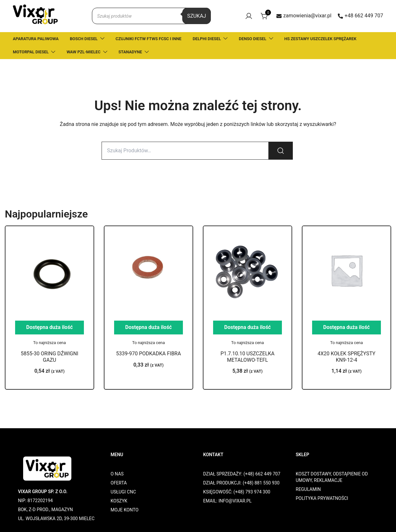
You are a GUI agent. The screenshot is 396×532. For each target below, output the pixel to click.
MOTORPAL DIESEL (31, 52)
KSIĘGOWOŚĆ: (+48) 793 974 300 (237, 492)
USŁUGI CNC (123, 492)
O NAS (117, 474)
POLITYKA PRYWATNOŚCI (322, 498)
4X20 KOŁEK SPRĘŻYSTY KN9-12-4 (346, 357)
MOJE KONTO (125, 510)
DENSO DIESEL (253, 39)
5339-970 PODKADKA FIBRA (148, 354)
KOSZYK (119, 501)
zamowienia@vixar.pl (304, 16)
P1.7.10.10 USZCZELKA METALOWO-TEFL (248, 357)
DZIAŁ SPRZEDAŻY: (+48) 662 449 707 (242, 474)
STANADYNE (130, 52)
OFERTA (119, 483)
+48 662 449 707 (360, 16)
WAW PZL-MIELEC (84, 52)
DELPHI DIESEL (207, 39)
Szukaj (197, 16)
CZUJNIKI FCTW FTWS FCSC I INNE (149, 39)
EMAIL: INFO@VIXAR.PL (227, 501)
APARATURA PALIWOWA (36, 39)
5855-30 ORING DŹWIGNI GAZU (50, 357)
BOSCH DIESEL (84, 39)
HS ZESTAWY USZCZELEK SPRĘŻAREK (320, 39)
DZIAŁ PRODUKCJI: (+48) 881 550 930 (241, 483)
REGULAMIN (308, 489)
